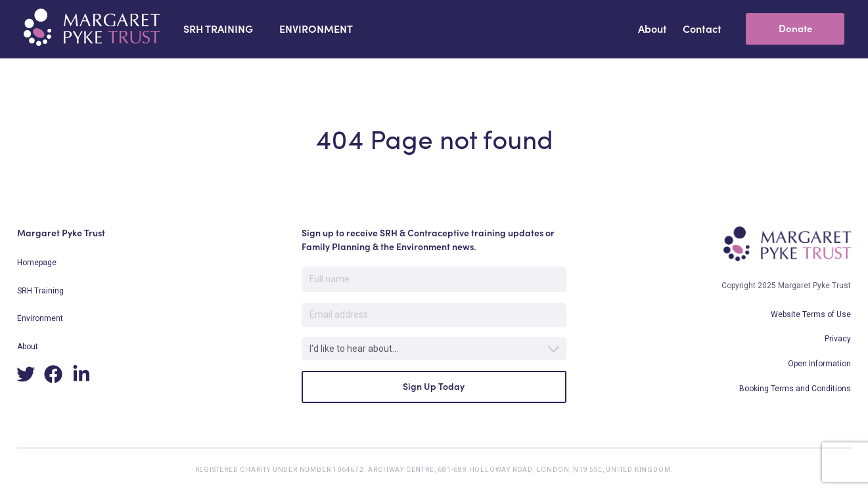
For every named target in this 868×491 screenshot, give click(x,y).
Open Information (819, 364)
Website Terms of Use (811, 314)
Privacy (838, 339)
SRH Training (40, 291)
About (28, 347)
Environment (40, 318)
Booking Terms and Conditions (795, 389)
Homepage (37, 263)
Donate (795, 29)
